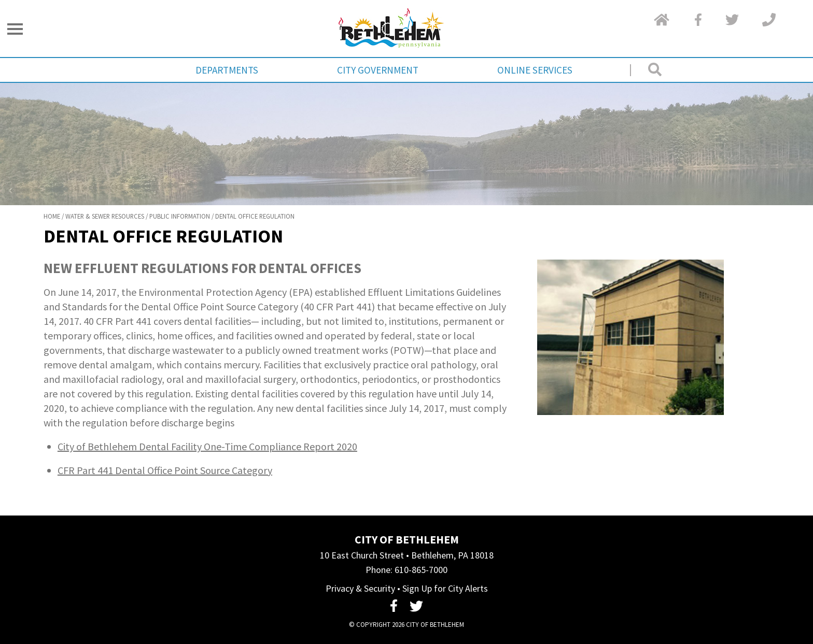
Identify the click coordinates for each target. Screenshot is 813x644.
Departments (227, 70)
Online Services (535, 70)
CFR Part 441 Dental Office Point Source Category (165, 470)
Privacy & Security (360, 588)
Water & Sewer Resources (105, 216)
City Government (378, 70)
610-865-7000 (421, 570)
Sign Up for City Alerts (445, 588)
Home (52, 216)
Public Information (180, 216)
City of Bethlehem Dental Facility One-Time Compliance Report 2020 (207, 446)
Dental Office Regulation (255, 216)
